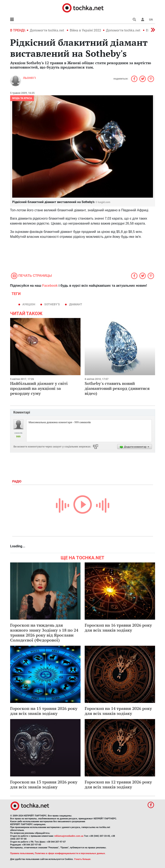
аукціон (29, 304)
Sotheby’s (52, 304)
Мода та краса (22, 98)
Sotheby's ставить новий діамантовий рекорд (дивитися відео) (117, 388)
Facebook (50, 286)
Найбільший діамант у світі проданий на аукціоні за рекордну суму (39, 388)
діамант (76, 304)
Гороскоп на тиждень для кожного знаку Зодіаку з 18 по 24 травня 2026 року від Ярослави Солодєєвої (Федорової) (44, 633)
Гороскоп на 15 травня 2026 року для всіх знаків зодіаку (44, 711)
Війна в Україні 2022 (85, 30)
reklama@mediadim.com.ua (69, 836)
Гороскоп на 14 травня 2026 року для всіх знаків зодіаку (118, 711)
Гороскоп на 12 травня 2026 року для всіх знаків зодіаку (118, 784)
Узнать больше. (83, 859)
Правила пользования (22, 853)
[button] (143, 19)
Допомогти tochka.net (47, 30)
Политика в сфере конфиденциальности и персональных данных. (70, 853)
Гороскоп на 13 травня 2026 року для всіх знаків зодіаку (44, 784)
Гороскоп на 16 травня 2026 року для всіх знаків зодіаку (118, 628)
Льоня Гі (29, 78)
